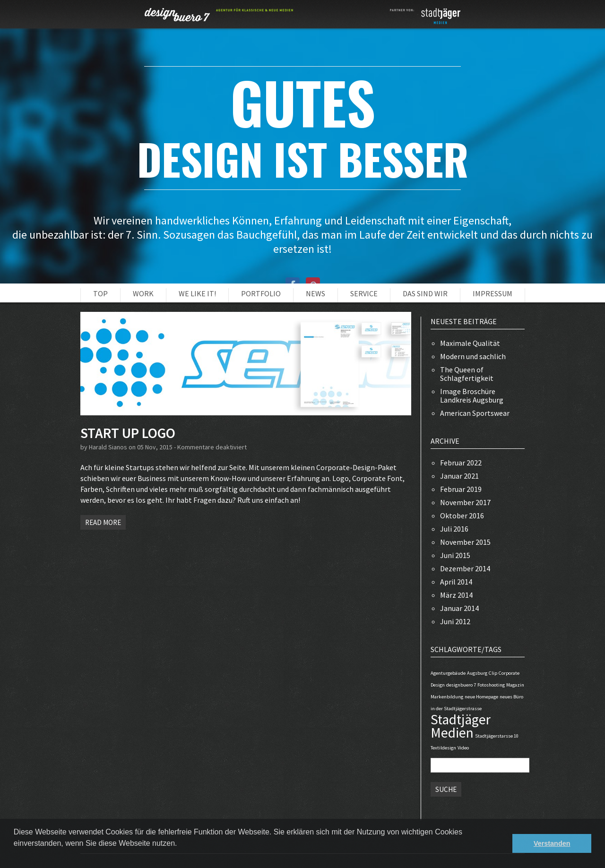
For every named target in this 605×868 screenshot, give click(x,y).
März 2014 (456, 595)
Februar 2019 (461, 489)
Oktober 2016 (462, 516)
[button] (15, 856)
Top (100, 293)
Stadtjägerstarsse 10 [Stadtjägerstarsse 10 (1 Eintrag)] (497, 736)
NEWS (315, 293)
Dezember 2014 (465, 568)
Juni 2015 (455, 555)
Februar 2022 (461, 463)
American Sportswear (475, 413)
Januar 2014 (459, 608)
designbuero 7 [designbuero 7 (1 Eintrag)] (461, 685)
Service (364, 293)
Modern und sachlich (473, 356)
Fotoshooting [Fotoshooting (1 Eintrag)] (491, 685)
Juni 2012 (455, 621)
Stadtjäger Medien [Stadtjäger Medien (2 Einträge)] (461, 726)
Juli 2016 (454, 529)
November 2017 (465, 502)
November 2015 (465, 542)
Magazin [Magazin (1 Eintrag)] (515, 685)
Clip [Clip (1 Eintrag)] (493, 673)
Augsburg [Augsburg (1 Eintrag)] (477, 673)
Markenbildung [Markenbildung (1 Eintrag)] (447, 697)
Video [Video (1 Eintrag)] (463, 748)
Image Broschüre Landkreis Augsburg (472, 395)
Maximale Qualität (470, 343)
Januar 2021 (459, 476)
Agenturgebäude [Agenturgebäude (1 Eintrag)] (448, 673)
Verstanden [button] (552, 843)
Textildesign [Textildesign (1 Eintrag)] (443, 748)
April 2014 (456, 582)
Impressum (493, 293)
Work (143, 293)
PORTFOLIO (261, 293)
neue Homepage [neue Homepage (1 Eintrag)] (481, 697)
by (85, 447)
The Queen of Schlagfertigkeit (467, 374)
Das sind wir (425, 293)
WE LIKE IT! (197, 293)
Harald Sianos (108, 447)
